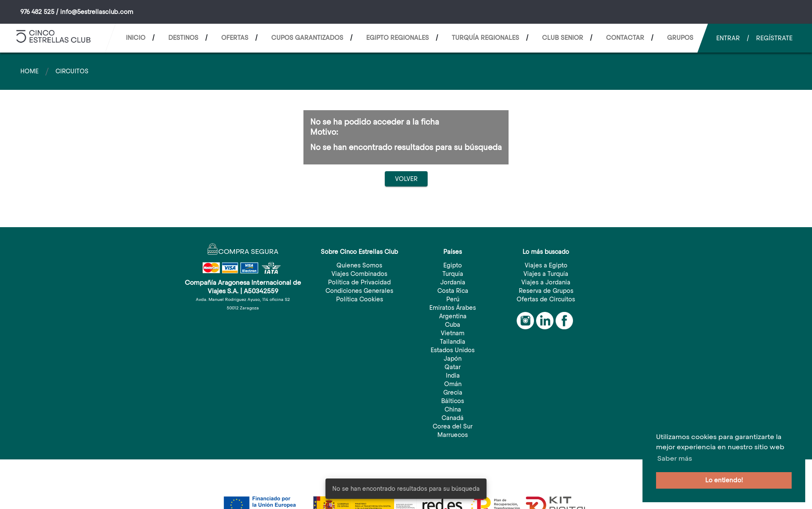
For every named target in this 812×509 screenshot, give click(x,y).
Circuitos (72, 71)
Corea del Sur (453, 426)
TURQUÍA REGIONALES (485, 38)
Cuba (453, 325)
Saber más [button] (675, 458)
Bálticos (453, 401)
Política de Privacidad (359, 282)
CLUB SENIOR (563, 38)
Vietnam (453, 333)
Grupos (680, 38)
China (453, 409)
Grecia (453, 392)
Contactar (625, 38)
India (453, 375)
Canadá (453, 418)
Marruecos (453, 435)
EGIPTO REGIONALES (398, 38)
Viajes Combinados (359, 274)
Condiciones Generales (359, 291)
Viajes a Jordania (546, 282)
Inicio (136, 38)
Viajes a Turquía (546, 274)
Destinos (183, 38)
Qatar (453, 367)
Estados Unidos (453, 350)
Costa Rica (453, 291)
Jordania (453, 282)
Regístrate (774, 38)
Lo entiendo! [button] (724, 480)
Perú (453, 299)
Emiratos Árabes (453, 308)
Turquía (453, 274)
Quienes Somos (359, 265)
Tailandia (453, 342)
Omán (453, 384)
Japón (453, 359)
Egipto (453, 265)
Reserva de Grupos (546, 291)
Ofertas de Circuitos (546, 299)
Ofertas (235, 38)
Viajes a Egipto (546, 265)
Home (29, 71)
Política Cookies (360, 299)
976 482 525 (37, 12)
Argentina (453, 316)
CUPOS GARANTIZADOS (307, 38)
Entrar (728, 38)
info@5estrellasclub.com (97, 12)
